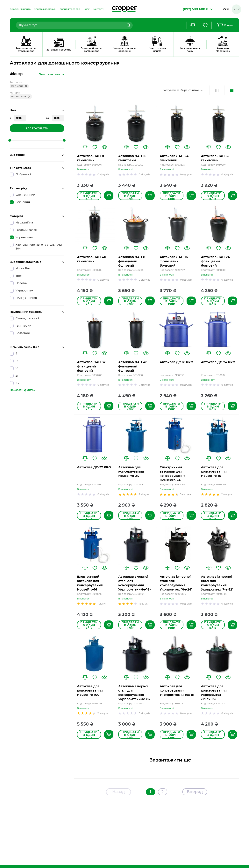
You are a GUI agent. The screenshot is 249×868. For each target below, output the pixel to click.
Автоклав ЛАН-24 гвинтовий (174, 158)
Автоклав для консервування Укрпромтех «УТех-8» (177, 691)
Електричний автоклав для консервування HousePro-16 (90, 583)
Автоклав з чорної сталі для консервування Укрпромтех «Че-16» (135, 583)
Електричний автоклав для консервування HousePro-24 (173, 474)
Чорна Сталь (93, 51)
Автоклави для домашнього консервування (52, 51)
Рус (226, 9)
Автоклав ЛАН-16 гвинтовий (132, 158)
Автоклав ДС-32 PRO (94, 467)
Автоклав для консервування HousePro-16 (214, 472)
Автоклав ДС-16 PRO (176, 362)
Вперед (195, 792)
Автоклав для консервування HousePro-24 (131, 472)
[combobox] (74, 25)
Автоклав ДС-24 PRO (218, 362)
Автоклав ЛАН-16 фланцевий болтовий (174, 261)
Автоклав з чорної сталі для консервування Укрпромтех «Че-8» (134, 693)
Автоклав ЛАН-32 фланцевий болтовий (91, 366)
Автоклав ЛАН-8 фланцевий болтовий (132, 261)
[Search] (128, 25)
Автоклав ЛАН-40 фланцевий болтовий (133, 366)
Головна (15, 51)
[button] (85, 147)
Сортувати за (171, 90)
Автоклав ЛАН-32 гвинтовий (215, 158)
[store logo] (124, 9)
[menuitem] (20, 9)
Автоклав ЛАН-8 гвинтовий (90, 158)
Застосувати (37, 128)
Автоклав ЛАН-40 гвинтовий (92, 259)
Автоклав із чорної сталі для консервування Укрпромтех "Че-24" (176, 583)
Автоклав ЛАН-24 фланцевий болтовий (215, 261)
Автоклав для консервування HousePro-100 (90, 691)
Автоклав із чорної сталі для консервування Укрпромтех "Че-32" (217, 583)
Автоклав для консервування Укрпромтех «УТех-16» (214, 693)
